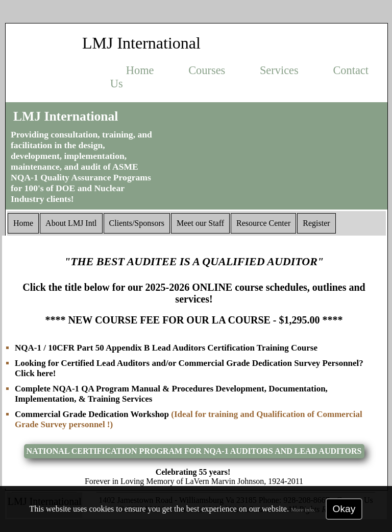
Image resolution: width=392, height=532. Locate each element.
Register (316, 223)
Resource (263, 223)
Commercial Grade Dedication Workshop (93, 414)
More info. (303, 510)
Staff (200, 223)
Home (140, 70)
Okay (344, 509)
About (71, 223)
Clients (137, 223)
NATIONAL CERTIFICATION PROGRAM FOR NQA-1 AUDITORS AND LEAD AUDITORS (194, 451)
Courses (207, 70)
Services (279, 70)
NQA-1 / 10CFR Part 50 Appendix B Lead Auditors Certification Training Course (166, 348)
